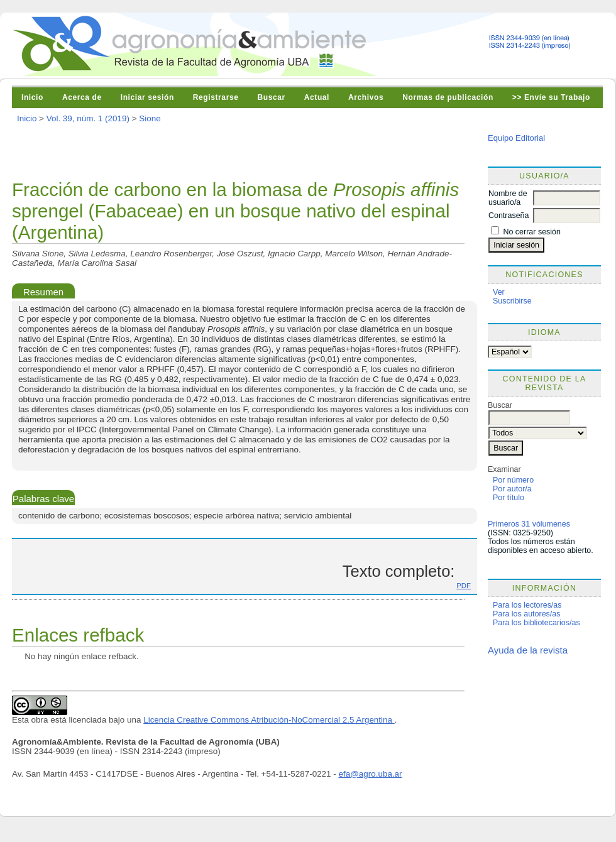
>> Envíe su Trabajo (551, 97)
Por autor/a (512, 489)
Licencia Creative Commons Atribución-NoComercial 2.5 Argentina (269, 720)
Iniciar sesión (147, 97)
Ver (499, 292)
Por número (513, 480)
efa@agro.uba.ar (371, 774)
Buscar (271, 97)
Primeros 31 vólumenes (529, 524)
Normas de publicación (448, 97)
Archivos (366, 97)
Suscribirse (512, 301)
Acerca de (82, 97)
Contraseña (509, 216)
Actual (317, 97)
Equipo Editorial (516, 138)
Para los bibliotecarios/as (536, 623)
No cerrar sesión (531, 232)
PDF (464, 586)
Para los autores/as (526, 614)
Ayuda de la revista (528, 650)
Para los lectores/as (527, 605)
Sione (150, 118)
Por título (509, 498)
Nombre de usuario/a (508, 198)
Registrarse (216, 97)
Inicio (32, 97)
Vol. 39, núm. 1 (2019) (88, 118)
